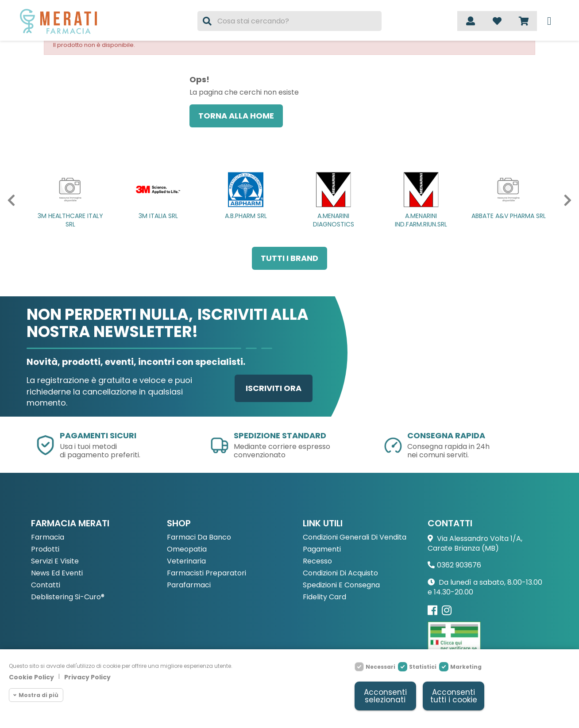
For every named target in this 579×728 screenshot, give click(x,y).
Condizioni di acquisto (340, 573)
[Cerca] (289, 21)
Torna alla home (236, 116)
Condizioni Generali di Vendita (355, 538)
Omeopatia (187, 550)
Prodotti (45, 550)
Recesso (317, 561)
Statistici (423, 667)
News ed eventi (57, 573)
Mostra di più (39, 695)
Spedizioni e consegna (341, 585)
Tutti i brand (289, 258)
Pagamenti (322, 550)
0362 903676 (459, 565)
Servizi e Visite (55, 561)
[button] (8, 200)
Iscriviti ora (274, 388)
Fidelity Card (324, 597)
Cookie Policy (31, 677)
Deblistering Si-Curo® (68, 597)
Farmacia (48, 538)
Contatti (46, 585)
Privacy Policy (87, 677)
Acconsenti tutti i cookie (454, 696)
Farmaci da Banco (199, 538)
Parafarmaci (189, 585)
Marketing (466, 667)
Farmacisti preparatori (207, 573)
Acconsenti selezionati (385, 696)
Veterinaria (186, 561)
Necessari (380, 667)
